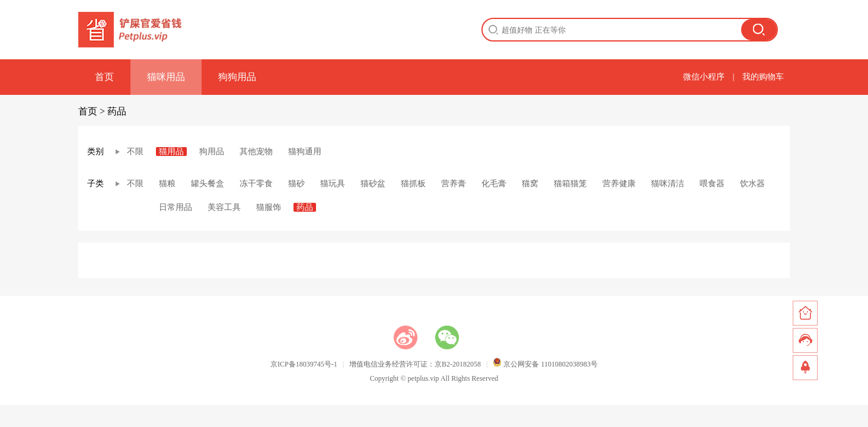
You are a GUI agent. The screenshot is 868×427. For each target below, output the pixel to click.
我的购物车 (763, 77)
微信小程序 (704, 77)
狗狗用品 (237, 77)
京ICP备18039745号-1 (304, 364)
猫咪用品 (166, 77)
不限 (135, 152)
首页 (104, 77)
